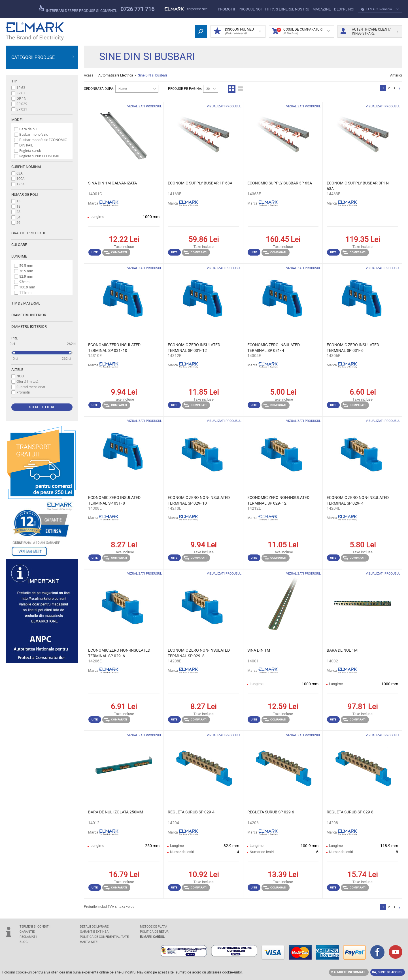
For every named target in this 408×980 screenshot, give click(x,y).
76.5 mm (26, 271)
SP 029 (22, 104)
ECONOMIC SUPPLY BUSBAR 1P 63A (200, 183)
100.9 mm (27, 287)
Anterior (396, 75)
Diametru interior (29, 315)
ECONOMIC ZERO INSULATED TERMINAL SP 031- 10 (114, 348)
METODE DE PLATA (154, 927)
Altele (17, 370)
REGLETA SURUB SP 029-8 (350, 812)
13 (18, 201)
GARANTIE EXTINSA (94, 932)
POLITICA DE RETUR (154, 932)
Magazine (322, 9)
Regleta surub (30, 150)
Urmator (399, 89)
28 (18, 212)
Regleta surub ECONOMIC (40, 156)
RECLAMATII (28, 937)
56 (18, 222)
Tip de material (26, 303)
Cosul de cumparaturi (301, 31)
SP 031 (22, 109)
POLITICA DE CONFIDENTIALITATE (104, 937)
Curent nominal (27, 167)
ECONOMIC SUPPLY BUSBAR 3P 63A (280, 183)
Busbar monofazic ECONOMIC (43, 140)
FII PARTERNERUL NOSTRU (287, 9)
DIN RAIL (26, 145)
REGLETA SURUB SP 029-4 (191, 812)
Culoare (19, 245)
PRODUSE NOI (250, 9)
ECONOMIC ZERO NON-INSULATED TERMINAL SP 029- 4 (358, 500)
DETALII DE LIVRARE (94, 927)
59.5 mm (26, 265)
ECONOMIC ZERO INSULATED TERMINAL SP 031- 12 (194, 348)
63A (20, 173)
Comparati (115, 252)
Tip (14, 81)
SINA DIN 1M (259, 650)
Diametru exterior (29, 327)
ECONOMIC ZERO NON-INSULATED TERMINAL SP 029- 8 (199, 653)
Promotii (23, 392)
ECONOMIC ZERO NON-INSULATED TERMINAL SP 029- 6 (119, 653)
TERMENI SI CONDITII (35, 927)
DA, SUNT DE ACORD (387, 972)
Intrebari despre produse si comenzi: (78, 9)
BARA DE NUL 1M (342, 650)
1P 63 (21, 88)
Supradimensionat (31, 387)
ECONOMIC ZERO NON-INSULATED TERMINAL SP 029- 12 (278, 500)
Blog (24, 942)
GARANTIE (27, 932)
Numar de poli (25, 194)
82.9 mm (26, 276)
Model (17, 120)
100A (21, 178)
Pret (16, 338)
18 (18, 206)
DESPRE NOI (344, 9)
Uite (95, 252)
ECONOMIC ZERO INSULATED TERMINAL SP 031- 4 (274, 348)
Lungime (19, 256)
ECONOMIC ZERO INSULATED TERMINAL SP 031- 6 (353, 348)
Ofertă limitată (27, 381)
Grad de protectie (29, 233)
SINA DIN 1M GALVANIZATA (112, 183)
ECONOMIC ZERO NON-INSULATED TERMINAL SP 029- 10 (199, 500)
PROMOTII (227, 9)
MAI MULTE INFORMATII (348, 972)
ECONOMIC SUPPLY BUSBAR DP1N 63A (358, 186)
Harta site (89, 942)
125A (21, 184)
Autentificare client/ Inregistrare (369, 31)
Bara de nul (28, 129)
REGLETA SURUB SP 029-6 (271, 812)
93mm (24, 282)
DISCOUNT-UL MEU (237, 31)
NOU (20, 376)
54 (18, 217)
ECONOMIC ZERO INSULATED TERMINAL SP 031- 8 (114, 500)
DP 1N (21, 98)
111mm (25, 292)
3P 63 (21, 93)
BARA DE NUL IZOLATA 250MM (116, 812)
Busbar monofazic (34, 134)
